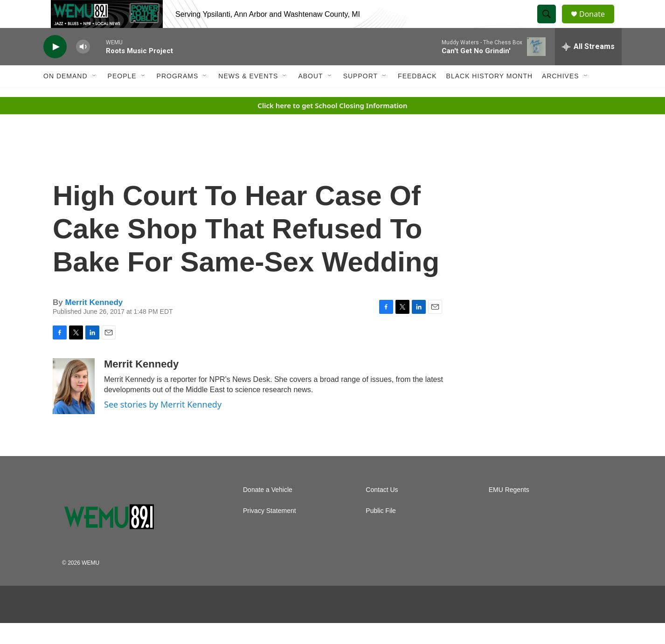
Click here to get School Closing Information (332, 126)
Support (360, 97)
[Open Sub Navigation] (95, 97)
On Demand (66, 97)
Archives (561, 97)
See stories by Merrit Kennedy (163, 425)
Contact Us (382, 511)
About (310, 97)
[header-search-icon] (551, 25)
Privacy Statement (270, 532)
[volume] (83, 68)
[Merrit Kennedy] (74, 407)
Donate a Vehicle (268, 511)
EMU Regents (509, 511)
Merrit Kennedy (94, 323)
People (122, 97)
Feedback (417, 97)
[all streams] (588, 68)
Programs (178, 97)
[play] (55, 68)
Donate (598, 24)
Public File (381, 532)
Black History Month (489, 97)
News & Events (248, 97)
